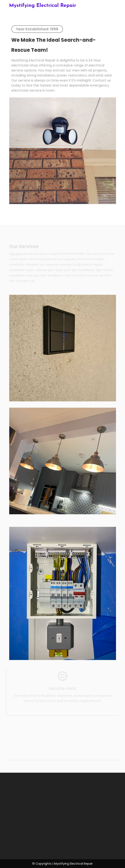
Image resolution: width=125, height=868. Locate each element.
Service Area (63, 688)
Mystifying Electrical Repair (43, 6)
